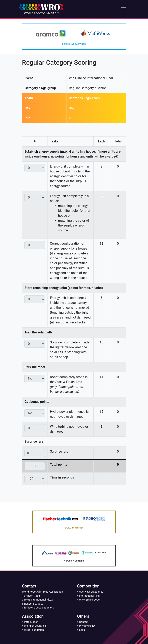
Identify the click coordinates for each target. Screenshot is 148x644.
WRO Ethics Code (89, 600)
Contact (84, 622)
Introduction (31, 622)
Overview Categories (91, 592)
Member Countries (35, 626)
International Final (90, 596)
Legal (82, 630)
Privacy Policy (87, 626)
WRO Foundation (34, 630)
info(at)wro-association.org (38, 608)
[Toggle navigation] (123, 9)
